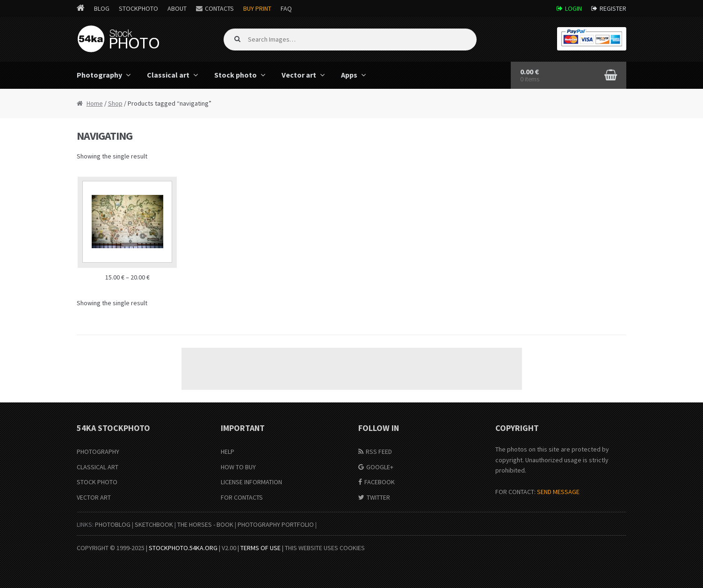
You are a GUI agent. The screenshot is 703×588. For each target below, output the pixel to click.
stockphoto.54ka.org (183, 548)
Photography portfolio (276, 524)
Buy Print (257, 8)
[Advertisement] (352, 369)
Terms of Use (261, 548)
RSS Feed (379, 452)
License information (251, 482)
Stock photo (236, 75)
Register (613, 8)
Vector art (299, 75)
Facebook (380, 482)
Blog (102, 8)
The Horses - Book (205, 524)
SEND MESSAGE (558, 492)
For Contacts (242, 497)
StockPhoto (138, 8)
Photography (99, 75)
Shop (115, 103)
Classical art (168, 75)
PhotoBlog (113, 524)
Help (228, 452)
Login (573, 8)
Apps (349, 75)
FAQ (286, 8)
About (177, 8)
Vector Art (94, 497)
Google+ (380, 467)
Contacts (219, 8)
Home (95, 103)
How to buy (238, 467)
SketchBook (154, 524)
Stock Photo (97, 482)
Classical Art (98, 467)
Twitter (378, 497)
